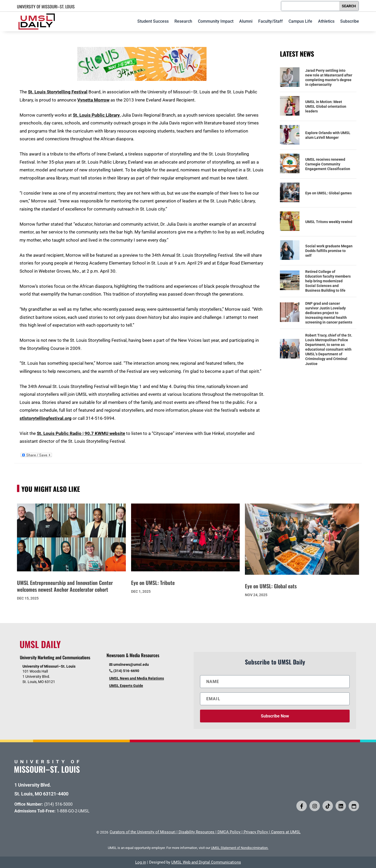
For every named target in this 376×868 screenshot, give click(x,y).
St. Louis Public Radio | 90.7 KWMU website (81, 433)
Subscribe (350, 21)
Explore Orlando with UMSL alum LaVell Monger (328, 135)
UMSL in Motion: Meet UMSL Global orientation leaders (326, 106)
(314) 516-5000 (58, 804)
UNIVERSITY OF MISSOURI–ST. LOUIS (46, 7)
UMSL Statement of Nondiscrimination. (240, 848)
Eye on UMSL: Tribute (153, 583)
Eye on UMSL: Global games (328, 193)
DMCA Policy (229, 832)
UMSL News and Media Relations (137, 678)
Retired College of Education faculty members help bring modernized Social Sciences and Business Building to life (328, 281)
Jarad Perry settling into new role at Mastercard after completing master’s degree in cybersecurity (329, 78)
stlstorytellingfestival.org (46, 418)
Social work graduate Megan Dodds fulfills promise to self (329, 251)
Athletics (326, 21)
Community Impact (216, 21)
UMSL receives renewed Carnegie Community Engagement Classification (328, 164)
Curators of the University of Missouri (143, 832)
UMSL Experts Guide (126, 686)
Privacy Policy (256, 832)
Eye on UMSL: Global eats (271, 586)
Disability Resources (196, 832)
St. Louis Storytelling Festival (58, 92)
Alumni (246, 21)
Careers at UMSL (286, 832)
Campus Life (300, 21)
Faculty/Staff (271, 21)
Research (183, 21)
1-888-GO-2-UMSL (73, 811)
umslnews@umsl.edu (131, 665)
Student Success (153, 21)
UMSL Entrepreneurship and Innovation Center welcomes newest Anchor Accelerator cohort (65, 586)
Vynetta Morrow (93, 100)
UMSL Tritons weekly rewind (329, 222)
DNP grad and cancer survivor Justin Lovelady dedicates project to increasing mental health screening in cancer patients (329, 313)
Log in (141, 862)
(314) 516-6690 (126, 671)
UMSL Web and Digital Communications (206, 862)
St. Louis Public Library (96, 115)
